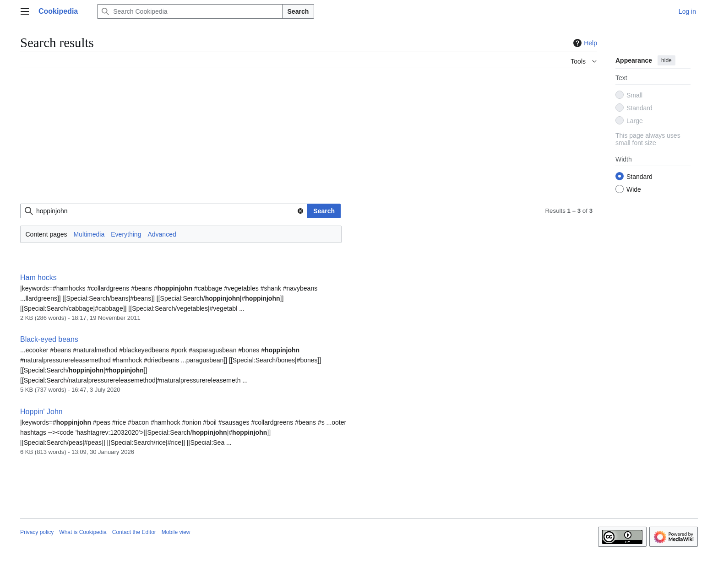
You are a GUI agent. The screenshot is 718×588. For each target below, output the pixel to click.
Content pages (46, 234)
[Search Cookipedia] (190, 11)
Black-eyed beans (49, 339)
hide (666, 60)
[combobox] (164, 211)
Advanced (162, 234)
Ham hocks (38, 278)
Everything (126, 234)
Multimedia (89, 234)
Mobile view (176, 532)
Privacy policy (37, 532)
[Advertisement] (295, 140)
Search (298, 11)
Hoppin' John (41, 412)
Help (584, 43)
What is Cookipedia (83, 532)
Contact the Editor (134, 532)
